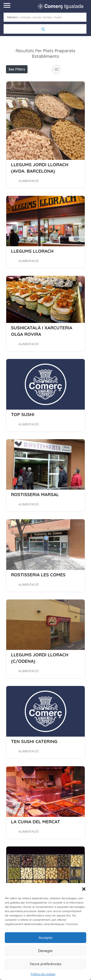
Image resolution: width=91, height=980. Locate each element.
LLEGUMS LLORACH (32, 275)
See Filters (17, 69)
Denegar (45, 951)
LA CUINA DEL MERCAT (36, 845)
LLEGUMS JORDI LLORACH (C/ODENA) (40, 682)
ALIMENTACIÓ (29, 204)
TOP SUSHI (23, 438)
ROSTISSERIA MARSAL (35, 518)
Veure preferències (46, 964)
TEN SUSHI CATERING (34, 765)
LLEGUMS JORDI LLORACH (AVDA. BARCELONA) (40, 191)
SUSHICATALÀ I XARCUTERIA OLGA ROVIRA (42, 355)
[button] (84, 889)
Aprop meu (30, 79)
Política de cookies (43, 974)
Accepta (45, 938)
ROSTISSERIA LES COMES (38, 598)
